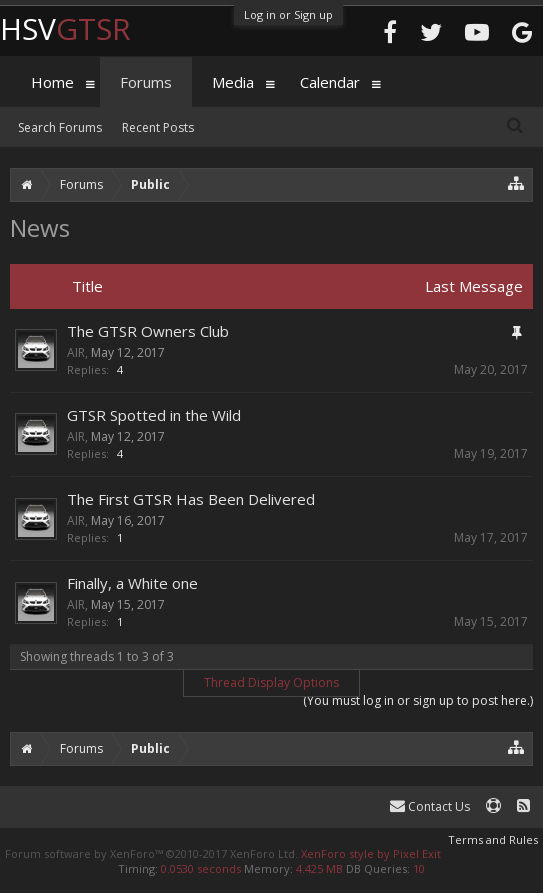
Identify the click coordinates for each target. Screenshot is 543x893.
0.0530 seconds (201, 868)
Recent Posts (158, 127)
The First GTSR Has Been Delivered (191, 499)
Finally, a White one (132, 583)
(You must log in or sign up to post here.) (418, 700)
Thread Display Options (271, 682)
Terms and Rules (493, 839)
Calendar (330, 82)
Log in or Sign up (288, 14)
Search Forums (60, 127)
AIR (76, 352)
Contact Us (430, 806)
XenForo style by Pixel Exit (371, 853)
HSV (65, 28)
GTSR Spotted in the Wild (154, 415)
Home (52, 82)
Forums (146, 82)
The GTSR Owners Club (148, 331)
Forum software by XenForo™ (151, 853)
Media (233, 82)
